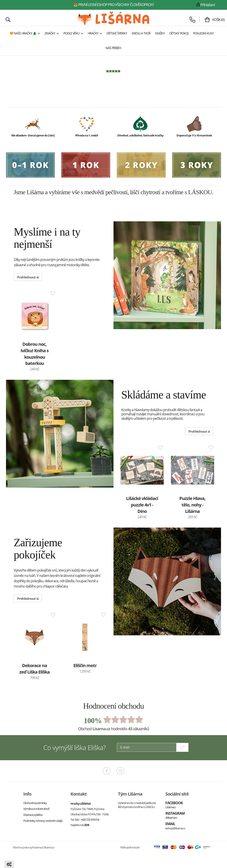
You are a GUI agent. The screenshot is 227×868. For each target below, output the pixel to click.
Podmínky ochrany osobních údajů (43, 820)
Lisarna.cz (101, 728)
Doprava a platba (33, 814)
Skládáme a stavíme (164, 394)
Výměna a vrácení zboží (36, 808)
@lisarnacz (171, 817)
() (215, 20)
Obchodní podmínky (35, 802)
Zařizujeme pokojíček (38, 548)
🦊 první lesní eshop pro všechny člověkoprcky (114, 5)
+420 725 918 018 (90, 819)
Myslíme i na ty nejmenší (47, 238)
